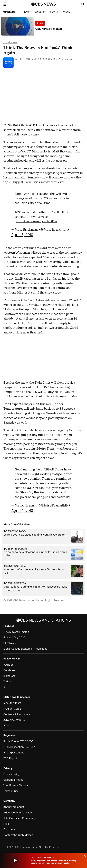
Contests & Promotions (17, 714)
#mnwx (32, 217)
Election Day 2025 (14, 638)
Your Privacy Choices (16, 785)
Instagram (9, 676)
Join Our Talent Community (20, 818)
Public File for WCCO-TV (18, 741)
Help (6, 824)
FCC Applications (14, 753)
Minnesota (9, 12)
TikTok (7, 682)
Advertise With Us (14, 720)
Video (67, 12)
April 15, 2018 (22, 235)
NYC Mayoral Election (16, 632)
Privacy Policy (12, 774)
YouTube (8, 665)
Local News (10, 42)
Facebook (9, 670)
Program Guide (12, 709)
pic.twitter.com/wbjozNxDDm (36, 221)
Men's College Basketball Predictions (25, 649)
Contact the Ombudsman (18, 835)
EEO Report (10, 758)
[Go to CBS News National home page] (44, 4)
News (27, 12)
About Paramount (14, 807)
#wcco (43, 217)
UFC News (10, 643)
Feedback (9, 829)
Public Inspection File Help (19, 747)
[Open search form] (83, 4)
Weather (41, 12)
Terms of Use (11, 791)
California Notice (13, 780)
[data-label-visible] (84, 855)
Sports (55, 12)
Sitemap (8, 726)
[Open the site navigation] (16, 4)
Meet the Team (12, 703)
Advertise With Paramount (19, 813)
